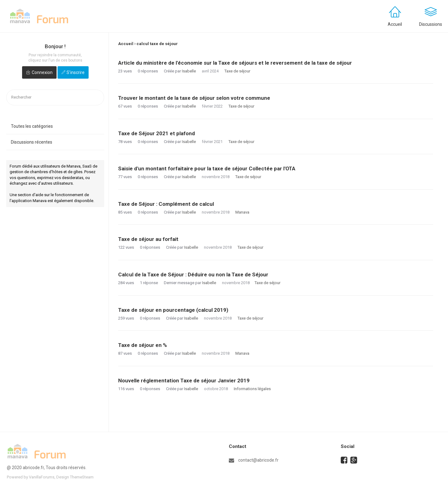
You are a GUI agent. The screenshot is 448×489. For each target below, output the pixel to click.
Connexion (42, 72)
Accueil (395, 24)
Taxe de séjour (237, 71)
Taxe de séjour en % (143, 345)
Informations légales (252, 389)
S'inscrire (76, 72)
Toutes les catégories (32, 126)
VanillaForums (42, 477)
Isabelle (189, 71)
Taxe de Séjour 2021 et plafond (157, 133)
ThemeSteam (82, 477)
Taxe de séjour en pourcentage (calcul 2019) (173, 310)
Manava (242, 212)
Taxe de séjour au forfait (148, 239)
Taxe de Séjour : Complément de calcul (166, 204)
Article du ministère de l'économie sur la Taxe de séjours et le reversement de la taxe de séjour (235, 63)
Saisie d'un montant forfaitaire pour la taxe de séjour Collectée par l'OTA (207, 168)
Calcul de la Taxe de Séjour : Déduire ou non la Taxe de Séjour (193, 274)
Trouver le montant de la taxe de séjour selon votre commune (194, 98)
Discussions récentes (32, 142)
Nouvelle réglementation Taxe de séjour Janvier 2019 (184, 381)
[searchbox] (55, 97)
